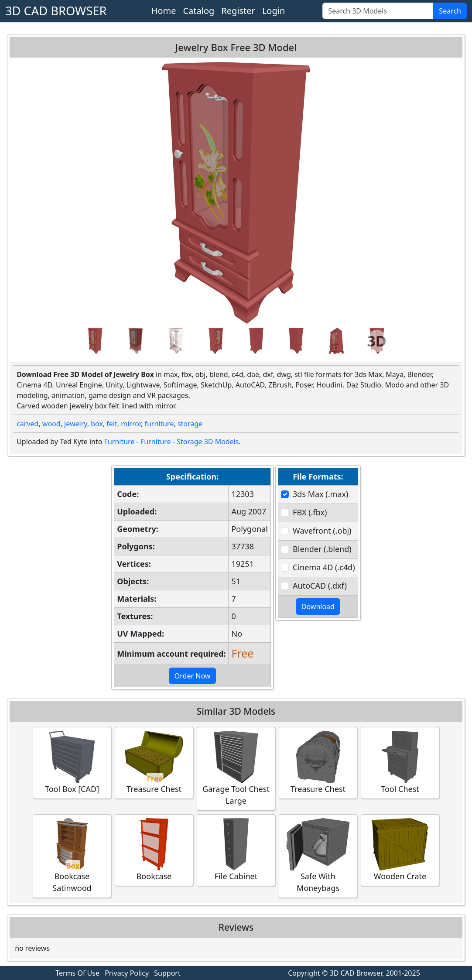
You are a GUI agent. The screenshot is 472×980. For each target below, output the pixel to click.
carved (27, 424)
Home (164, 11)
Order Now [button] (193, 676)
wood (51, 424)
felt (112, 424)
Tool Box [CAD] (72, 762)
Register (238, 11)
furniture (159, 424)
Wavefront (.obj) (322, 531)
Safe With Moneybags (318, 856)
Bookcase (154, 850)
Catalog (198, 11)
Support (167, 973)
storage (190, 424)
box (97, 424)
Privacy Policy (127, 973)
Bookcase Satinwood (72, 856)
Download (318, 607)
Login (274, 11)
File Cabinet (236, 850)
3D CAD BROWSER (56, 11)
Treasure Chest (154, 762)
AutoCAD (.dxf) (320, 586)
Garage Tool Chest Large (236, 768)
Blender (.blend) (322, 549)
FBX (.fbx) (310, 512)
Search (450, 11)
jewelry (76, 424)
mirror (131, 424)
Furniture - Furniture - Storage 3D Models (172, 442)
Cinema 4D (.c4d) (324, 567)
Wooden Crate (400, 850)
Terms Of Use (77, 973)
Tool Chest (400, 762)
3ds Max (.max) (320, 494)
